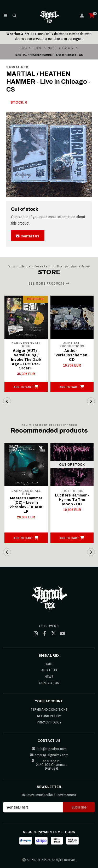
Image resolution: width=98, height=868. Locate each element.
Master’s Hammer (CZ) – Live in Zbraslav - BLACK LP (26, 505)
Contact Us (49, 683)
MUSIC (52, 48)
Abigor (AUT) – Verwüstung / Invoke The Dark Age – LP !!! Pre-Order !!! (26, 360)
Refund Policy (49, 716)
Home (23, 48)
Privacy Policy (49, 722)
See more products (49, 284)
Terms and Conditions (49, 710)
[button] (26, 387)
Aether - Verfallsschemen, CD (72, 355)
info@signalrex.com (49, 749)
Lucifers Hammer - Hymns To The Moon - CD (72, 500)
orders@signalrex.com (49, 755)
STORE (37, 48)
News (49, 677)
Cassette (68, 48)
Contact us (27, 236)
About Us (49, 670)
